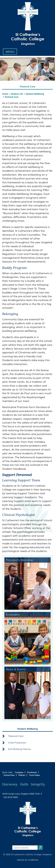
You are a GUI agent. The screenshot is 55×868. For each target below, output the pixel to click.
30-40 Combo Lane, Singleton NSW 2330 (21, 794)
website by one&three (28, 860)
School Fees (9, 775)
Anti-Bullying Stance (19, 749)
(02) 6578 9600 (11, 797)
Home (5, 94)
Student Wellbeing (35, 94)
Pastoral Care (12, 97)
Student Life (17, 94)
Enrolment (32, 772)
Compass (19, 772)
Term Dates (34, 775)
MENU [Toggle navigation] (11, 51)
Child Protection (17, 742)
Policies (22, 775)
